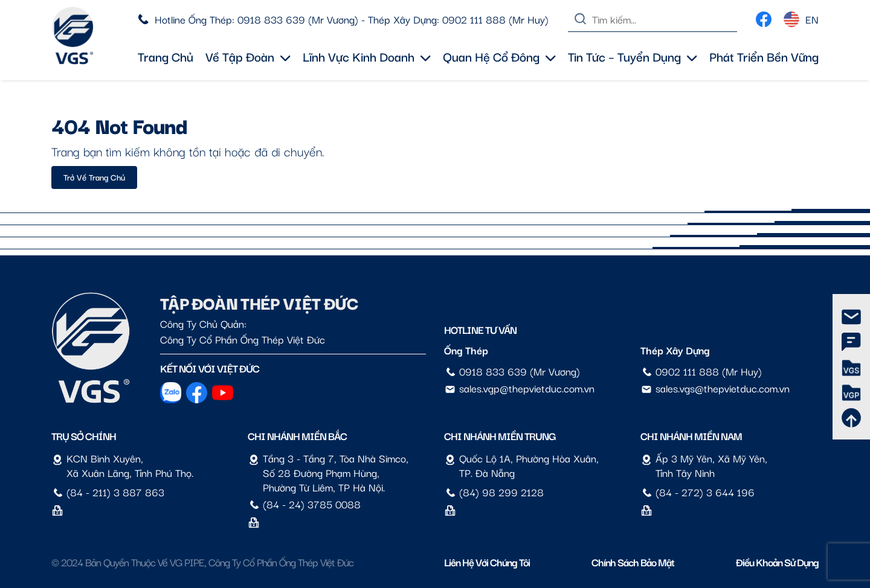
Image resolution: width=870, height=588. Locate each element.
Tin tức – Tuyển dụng (633, 56)
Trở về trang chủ (94, 177)
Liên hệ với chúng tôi (487, 562)
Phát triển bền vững (764, 56)
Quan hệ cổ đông (499, 56)
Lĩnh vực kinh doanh (367, 56)
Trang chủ (166, 56)
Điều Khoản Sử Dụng (777, 562)
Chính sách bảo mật (633, 562)
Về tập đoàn (248, 56)
